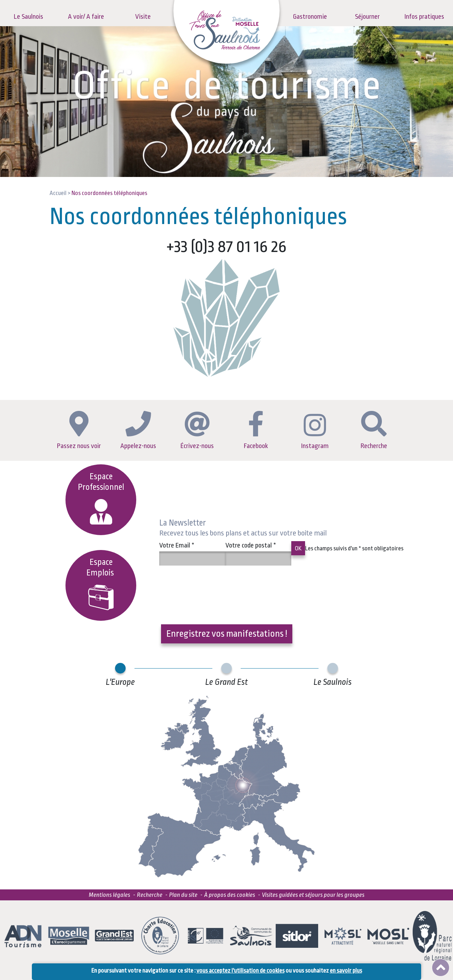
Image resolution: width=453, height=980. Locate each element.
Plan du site (183, 895)
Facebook (256, 430)
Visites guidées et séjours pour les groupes (313, 895)
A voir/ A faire (86, 17)
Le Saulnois (28, 17)
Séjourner (367, 17)
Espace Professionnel (101, 498)
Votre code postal (251, 545)
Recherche (374, 430)
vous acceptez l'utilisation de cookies (240, 971)
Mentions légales (110, 895)
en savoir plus (346, 971)
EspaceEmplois (101, 584)
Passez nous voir (79, 430)
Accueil (58, 193)
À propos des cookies (230, 895)
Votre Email (177, 545)
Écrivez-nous (197, 431)
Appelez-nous (138, 430)
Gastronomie (310, 17)
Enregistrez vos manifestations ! (227, 634)
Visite (143, 17)
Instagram (315, 432)
